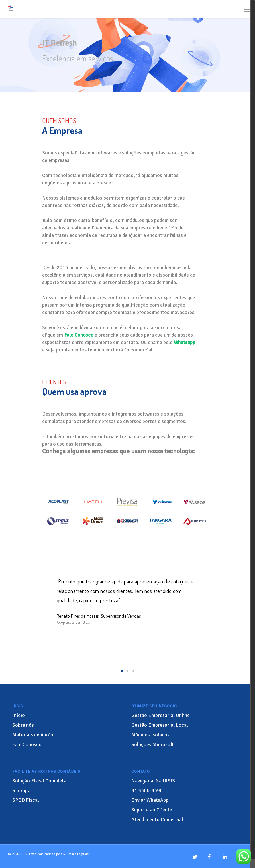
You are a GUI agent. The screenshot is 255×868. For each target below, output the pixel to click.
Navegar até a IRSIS (153, 781)
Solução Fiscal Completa (39, 781)
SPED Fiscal (26, 800)
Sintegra (22, 790)
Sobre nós (23, 725)
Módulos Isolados (150, 735)
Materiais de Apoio (33, 735)
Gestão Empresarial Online (161, 715)
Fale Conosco (27, 744)
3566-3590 (147, 790)
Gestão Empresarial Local (160, 725)
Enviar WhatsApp (150, 800)
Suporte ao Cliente (152, 810)
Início (19, 715)
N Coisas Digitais (76, 854)
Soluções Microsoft (153, 744)
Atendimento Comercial (157, 819)
